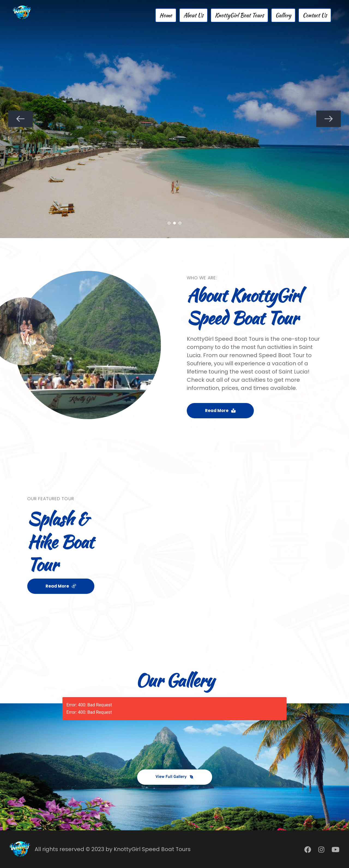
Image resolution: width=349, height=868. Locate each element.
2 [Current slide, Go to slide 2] (174, 223)
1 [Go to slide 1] (169, 223)
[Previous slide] (20, 119)
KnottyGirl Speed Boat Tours (152, 849)
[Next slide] (329, 119)
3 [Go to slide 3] (180, 223)
